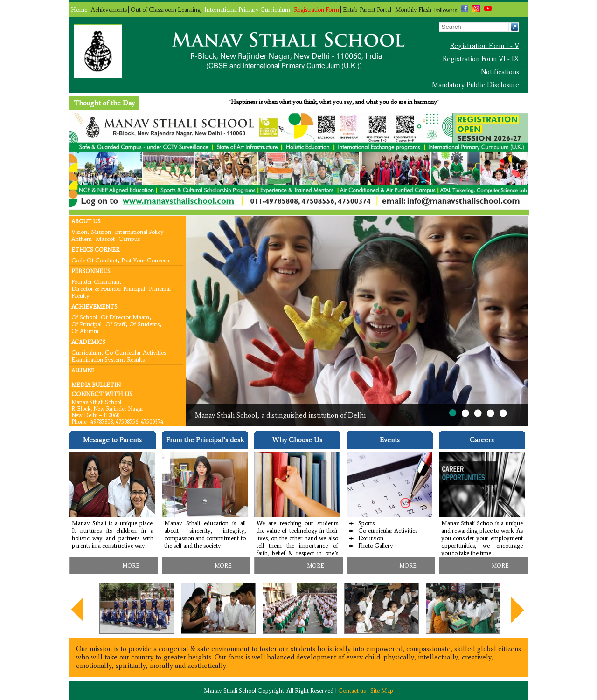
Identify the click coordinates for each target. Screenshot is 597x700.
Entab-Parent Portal (367, 10)
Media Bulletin (96, 385)
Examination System (97, 359)
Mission (101, 231)
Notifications (500, 72)
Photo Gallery (376, 546)
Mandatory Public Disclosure (476, 85)
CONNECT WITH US (102, 394)
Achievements (109, 10)
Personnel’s (91, 271)
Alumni (83, 371)
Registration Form (316, 10)
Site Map (382, 690)
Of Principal (87, 324)
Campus (129, 238)
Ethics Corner (95, 250)
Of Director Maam (125, 317)
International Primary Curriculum (247, 10)
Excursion (371, 538)
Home (79, 10)
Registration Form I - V (485, 46)
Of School (84, 317)
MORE (131, 566)
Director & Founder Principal (108, 288)
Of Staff (115, 324)
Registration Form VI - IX (481, 59)
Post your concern (145, 260)
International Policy (139, 231)
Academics (88, 342)
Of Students (144, 324)
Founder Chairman (95, 281)
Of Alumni (85, 331)
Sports (366, 523)
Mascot (105, 238)
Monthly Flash (413, 10)
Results (136, 359)
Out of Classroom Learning (166, 10)
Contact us (352, 690)
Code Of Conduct (94, 260)
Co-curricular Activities (135, 352)
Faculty (80, 295)
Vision (79, 231)
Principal (160, 288)
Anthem (82, 238)
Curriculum (86, 352)
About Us (86, 221)
